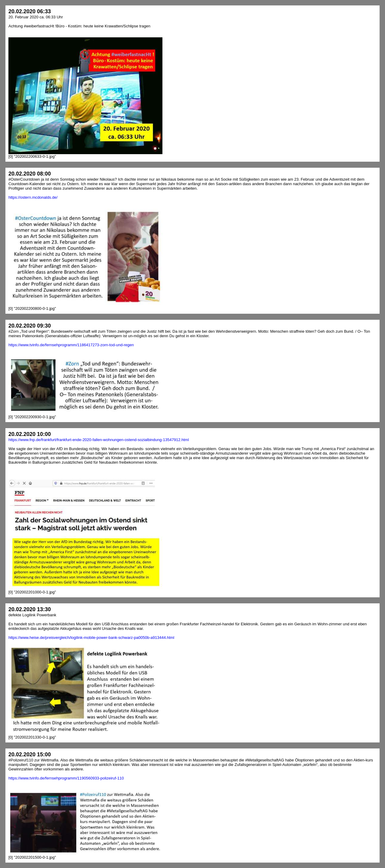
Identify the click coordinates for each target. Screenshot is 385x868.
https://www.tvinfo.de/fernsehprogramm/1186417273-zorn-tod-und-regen (71, 345)
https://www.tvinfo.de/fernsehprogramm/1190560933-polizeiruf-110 (66, 778)
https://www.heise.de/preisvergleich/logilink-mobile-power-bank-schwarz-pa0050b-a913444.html (91, 638)
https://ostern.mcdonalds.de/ (33, 197)
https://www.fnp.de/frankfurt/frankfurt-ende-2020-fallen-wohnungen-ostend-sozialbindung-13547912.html (99, 440)
